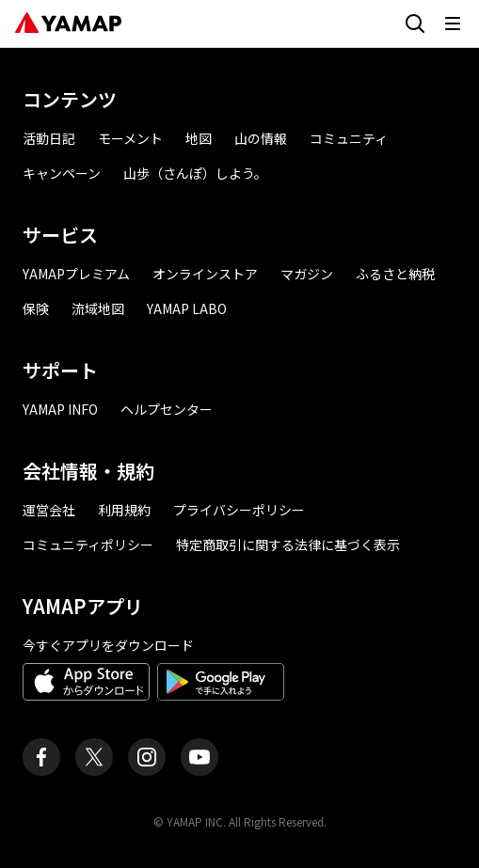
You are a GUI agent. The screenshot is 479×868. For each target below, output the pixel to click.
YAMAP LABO (187, 308)
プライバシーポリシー (239, 510)
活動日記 (49, 138)
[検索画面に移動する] (415, 24)
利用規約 (124, 510)
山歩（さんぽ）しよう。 (195, 173)
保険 (36, 308)
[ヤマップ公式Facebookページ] (41, 757)
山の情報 (261, 138)
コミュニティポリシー (88, 544)
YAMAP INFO (60, 409)
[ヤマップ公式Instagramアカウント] (147, 757)
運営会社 (49, 510)
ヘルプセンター (167, 409)
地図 (199, 138)
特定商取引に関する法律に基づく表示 (288, 544)
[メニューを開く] (453, 24)
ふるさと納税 (395, 274)
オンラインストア (205, 274)
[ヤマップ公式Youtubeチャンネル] (200, 757)
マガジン (307, 274)
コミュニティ (349, 138)
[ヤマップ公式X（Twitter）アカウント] (94, 757)
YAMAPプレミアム (76, 274)
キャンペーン (62, 173)
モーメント (130, 138)
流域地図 (98, 308)
